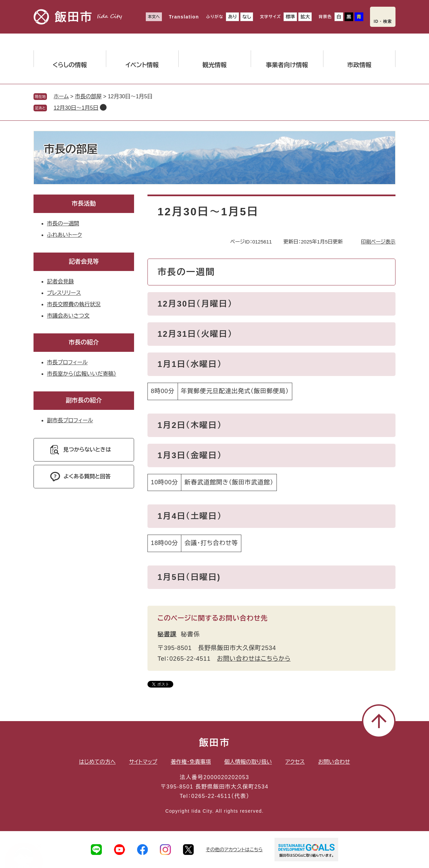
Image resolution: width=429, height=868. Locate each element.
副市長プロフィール (70, 420)
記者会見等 (84, 262)
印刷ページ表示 (378, 242)
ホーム (61, 96)
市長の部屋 (88, 96)
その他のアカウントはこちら (234, 850)
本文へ (154, 17)
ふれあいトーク (64, 235)
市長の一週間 (63, 224)
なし (247, 17)
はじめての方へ (97, 762)
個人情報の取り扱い (248, 762)
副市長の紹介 (84, 400)
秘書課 (167, 634)
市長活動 (84, 204)
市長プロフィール (67, 362)
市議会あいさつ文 (68, 316)
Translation (184, 17)
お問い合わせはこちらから (254, 659)
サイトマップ (143, 762)
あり (232, 17)
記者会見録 (60, 282)
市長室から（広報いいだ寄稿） (82, 374)
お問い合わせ (334, 762)
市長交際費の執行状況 (74, 304)
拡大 (305, 17)
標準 (290, 17)
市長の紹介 (84, 342)
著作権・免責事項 (191, 762)
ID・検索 (383, 21)
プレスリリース (64, 293)
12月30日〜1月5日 (76, 108)
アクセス (295, 762)
